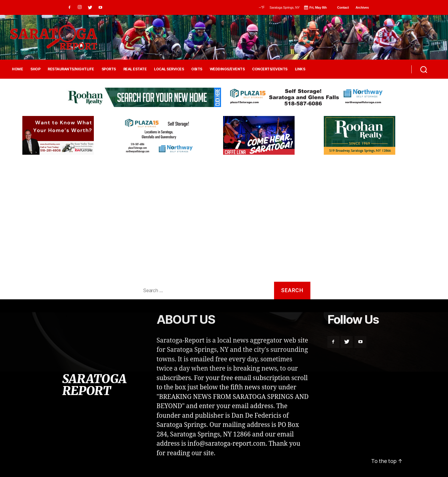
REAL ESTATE (135, 69)
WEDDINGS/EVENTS (227, 69)
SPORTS (109, 69)
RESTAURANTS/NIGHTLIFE (71, 69)
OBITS (197, 69)
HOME (17, 69)
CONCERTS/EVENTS (270, 69)
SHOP (35, 69)
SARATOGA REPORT (94, 385)
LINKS (300, 69)
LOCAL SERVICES (169, 69)
